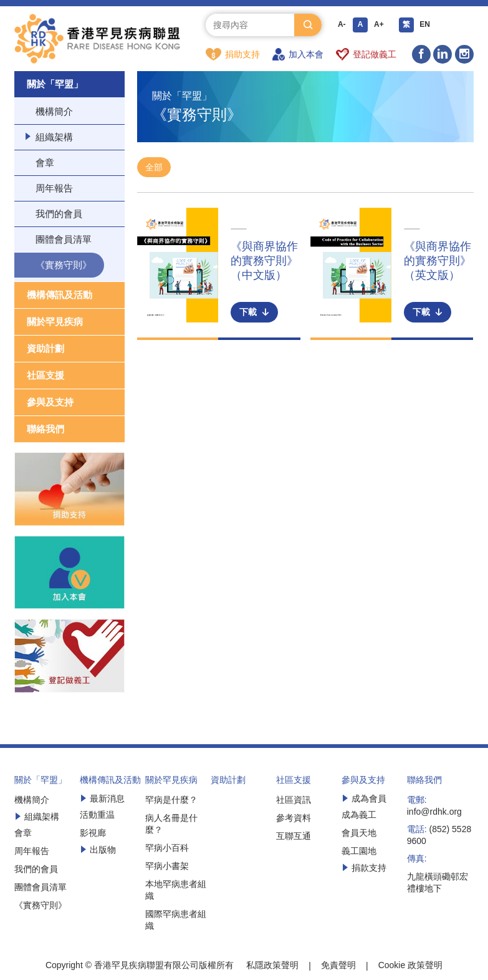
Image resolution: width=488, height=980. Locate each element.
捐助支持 (233, 54)
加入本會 (298, 54)
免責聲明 (338, 966)
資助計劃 (45, 349)
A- (342, 25)
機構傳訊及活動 (60, 295)
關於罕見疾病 (55, 322)
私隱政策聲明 (272, 966)
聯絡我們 (45, 429)
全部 (154, 168)
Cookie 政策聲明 (410, 966)
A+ (379, 25)
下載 (254, 313)
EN (425, 25)
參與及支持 (50, 403)
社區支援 (45, 376)
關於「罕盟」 (55, 85)
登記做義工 (366, 54)
